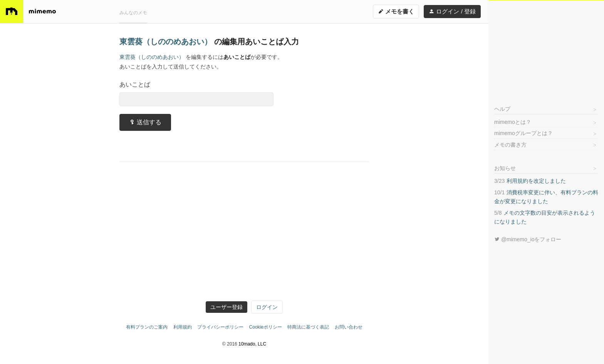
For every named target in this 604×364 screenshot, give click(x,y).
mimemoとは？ (513, 122)
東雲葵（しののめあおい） (167, 42)
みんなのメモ (133, 13)
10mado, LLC (252, 344)
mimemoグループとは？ (523, 133)
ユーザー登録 (226, 307)
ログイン (267, 307)
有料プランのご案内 (147, 327)
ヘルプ (502, 109)
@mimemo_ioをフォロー (528, 239)
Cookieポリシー (266, 327)
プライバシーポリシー (220, 327)
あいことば (135, 84)
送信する (145, 122)
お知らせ (505, 168)
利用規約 (183, 327)
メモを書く (396, 11)
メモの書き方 (510, 145)
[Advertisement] (546, 48)
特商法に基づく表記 (308, 327)
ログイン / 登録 (452, 11)
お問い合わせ (349, 327)
